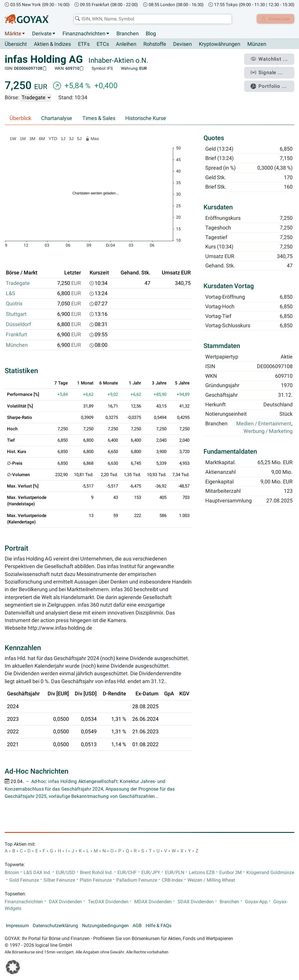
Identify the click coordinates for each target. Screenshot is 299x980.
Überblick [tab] (20, 119)
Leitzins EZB (202, 873)
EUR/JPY (151, 873)
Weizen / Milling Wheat (211, 880)
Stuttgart (16, 314)
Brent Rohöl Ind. (96, 873)
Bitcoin (12, 873)
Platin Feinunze (96, 880)
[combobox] (151, 19)
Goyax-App (256, 902)
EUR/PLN (175, 873)
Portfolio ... (271, 83)
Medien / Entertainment (264, 424)
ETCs (103, 44)
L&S (11, 294)
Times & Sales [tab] (99, 119)
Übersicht (16, 44)
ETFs (84, 44)
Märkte (13, 34)
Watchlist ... (272, 59)
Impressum (17, 926)
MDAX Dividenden (153, 902)
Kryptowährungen (220, 44)
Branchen (128, 34)
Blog (151, 34)
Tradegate (18, 283)
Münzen (257, 44)
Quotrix (14, 304)
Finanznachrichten (84, 34)
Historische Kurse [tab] (146, 119)
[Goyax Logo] (27, 19)
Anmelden (274, 19)
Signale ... (270, 71)
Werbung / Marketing (268, 431)
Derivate (42, 34)
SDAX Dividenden (196, 902)
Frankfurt (16, 335)
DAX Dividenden (65, 902)
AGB (137, 926)
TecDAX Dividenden (108, 902)
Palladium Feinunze (137, 880)
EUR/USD (66, 873)
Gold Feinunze (24, 880)
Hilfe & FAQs (159, 926)
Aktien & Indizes (52, 44)
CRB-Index (172, 880)
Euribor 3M (231, 873)
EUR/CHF (127, 873)
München (17, 345)
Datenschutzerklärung (55, 926)
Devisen (182, 44)
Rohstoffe (155, 44)
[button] (13, 967)
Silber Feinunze (59, 880)
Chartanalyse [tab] (57, 119)
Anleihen (126, 44)
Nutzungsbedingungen (105, 926)
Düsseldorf (18, 325)
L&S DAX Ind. (37, 873)
